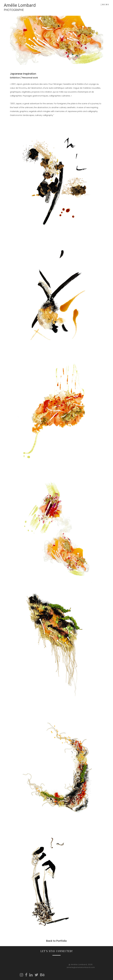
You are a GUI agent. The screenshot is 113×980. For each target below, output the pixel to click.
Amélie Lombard (20, 7)
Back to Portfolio (57, 941)
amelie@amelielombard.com (81, 967)
